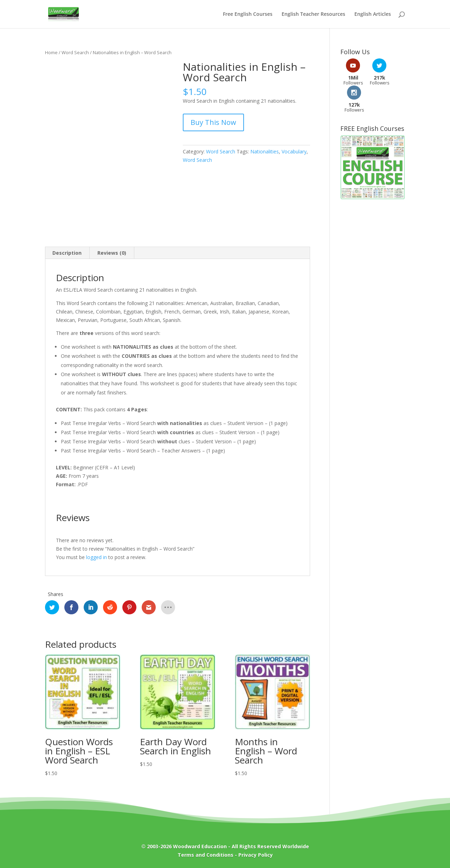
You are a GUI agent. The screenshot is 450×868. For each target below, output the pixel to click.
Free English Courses (248, 14)
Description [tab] (67, 253)
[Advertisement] (373, 291)
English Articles (373, 14)
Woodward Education (200, 846)
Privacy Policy (256, 855)
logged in (97, 557)
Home (51, 52)
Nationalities (265, 151)
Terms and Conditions (205, 855)
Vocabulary (294, 151)
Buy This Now (213, 122)
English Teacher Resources (313, 14)
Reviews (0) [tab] (112, 253)
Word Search (75, 52)
